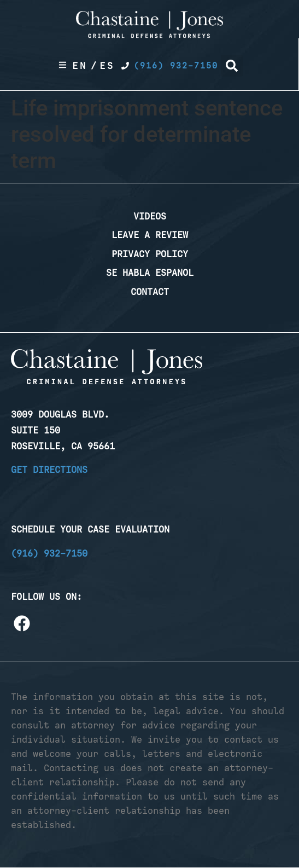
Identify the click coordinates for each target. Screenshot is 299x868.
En (80, 66)
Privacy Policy (150, 254)
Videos (150, 216)
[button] (232, 66)
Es (107, 66)
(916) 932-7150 (49, 553)
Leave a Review (150, 235)
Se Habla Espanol (150, 273)
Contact (150, 292)
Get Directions (49, 470)
